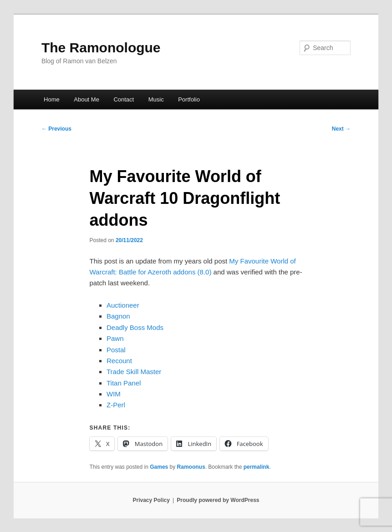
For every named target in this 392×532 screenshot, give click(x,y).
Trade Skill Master (134, 372)
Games (159, 467)
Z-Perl (116, 405)
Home (52, 99)
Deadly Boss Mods (135, 327)
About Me (87, 99)
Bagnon (118, 316)
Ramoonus (191, 467)
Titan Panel (124, 383)
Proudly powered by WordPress (218, 500)
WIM (114, 394)
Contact (124, 99)
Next (341, 129)
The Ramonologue (101, 48)
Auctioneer (123, 305)
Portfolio (189, 99)
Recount (119, 361)
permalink (257, 467)
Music (156, 99)
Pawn (115, 338)
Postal (116, 350)
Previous (56, 129)
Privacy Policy (151, 500)
